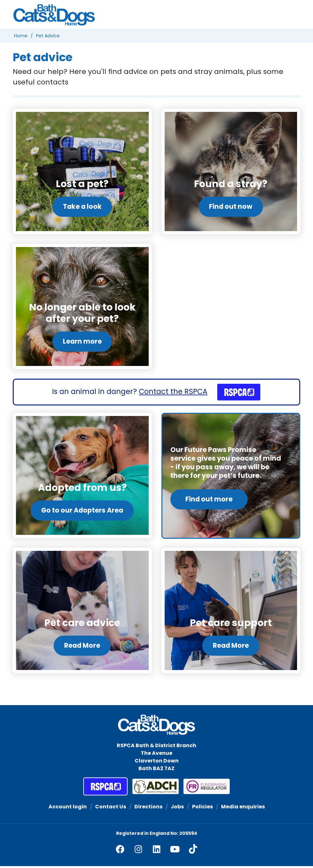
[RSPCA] (235, 392)
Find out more (209, 500)
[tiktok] (193, 851)
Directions (148, 809)
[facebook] (120, 851)
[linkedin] (157, 851)
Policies (202, 809)
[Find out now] (231, 172)
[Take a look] (82, 172)
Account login (68, 809)
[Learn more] (82, 307)
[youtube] (175, 851)
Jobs (177, 809)
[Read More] (82, 612)
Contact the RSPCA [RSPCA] (173, 392)
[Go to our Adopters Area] (82, 477)
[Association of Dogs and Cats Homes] (153, 788)
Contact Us (111, 809)
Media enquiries (243, 809)
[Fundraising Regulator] (204, 788)
